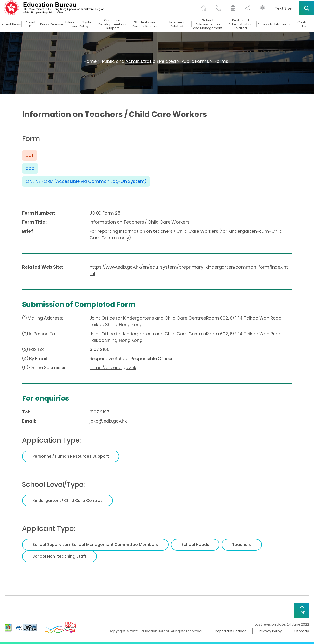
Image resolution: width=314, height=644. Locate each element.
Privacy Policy (270, 631)
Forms (221, 61)
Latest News (11, 24)
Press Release (52, 24)
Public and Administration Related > (140, 61)
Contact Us (304, 24)
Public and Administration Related (240, 24)
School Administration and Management (208, 24)
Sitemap (302, 631)
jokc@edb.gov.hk (108, 421)
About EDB (31, 24)
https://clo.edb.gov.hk (113, 367)
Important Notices (231, 631)
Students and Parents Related (145, 24)
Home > (92, 61)
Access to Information (275, 24)
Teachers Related (176, 24)
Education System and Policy (80, 24)
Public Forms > (197, 61)
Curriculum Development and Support (113, 24)
